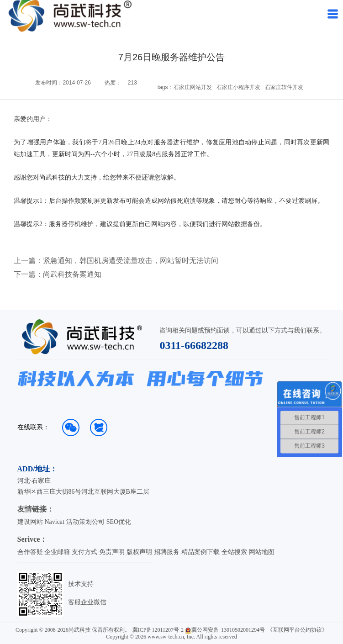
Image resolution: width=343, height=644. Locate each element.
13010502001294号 (243, 630)
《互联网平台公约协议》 (297, 630)
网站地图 (262, 552)
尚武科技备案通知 (72, 274)
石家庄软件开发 (284, 87)
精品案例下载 (201, 552)
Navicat (54, 522)
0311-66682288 (194, 345)
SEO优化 (119, 522)
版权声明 (139, 552)
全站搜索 (234, 552)
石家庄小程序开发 (238, 87)
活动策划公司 (85, 522)
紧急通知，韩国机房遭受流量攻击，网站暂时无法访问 (131, 261)
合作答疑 (30, 552)
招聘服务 (167, 552)
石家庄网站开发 (193, 87)
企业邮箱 (57, 552)
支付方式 (84, 552)
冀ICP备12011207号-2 (158, 630)
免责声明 (112, 552)
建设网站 (30, 522)
